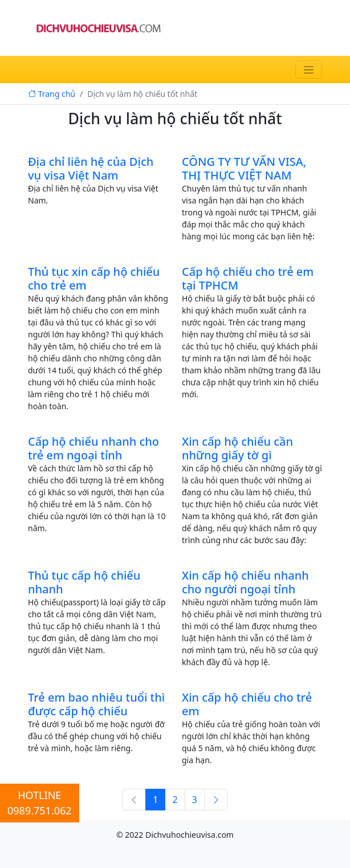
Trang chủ (52, 94)
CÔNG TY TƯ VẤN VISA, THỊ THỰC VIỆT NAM (244, 168)
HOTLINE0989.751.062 (40, 803)
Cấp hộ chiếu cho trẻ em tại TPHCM (248, 278)
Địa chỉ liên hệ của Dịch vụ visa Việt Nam (91, 168)
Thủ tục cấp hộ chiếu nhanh (84, 582)
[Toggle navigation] (309, 70)
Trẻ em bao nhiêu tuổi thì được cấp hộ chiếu (96, 704)
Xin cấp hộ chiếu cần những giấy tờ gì (237, 448)
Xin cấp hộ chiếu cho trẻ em (247, 704)
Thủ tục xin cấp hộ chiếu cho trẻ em (94, 278)
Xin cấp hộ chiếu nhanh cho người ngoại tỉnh (245, 582)
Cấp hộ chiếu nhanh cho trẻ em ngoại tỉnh (93, 448)
